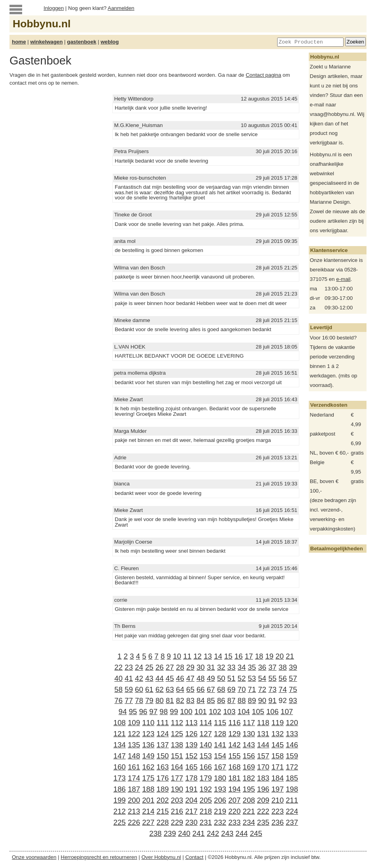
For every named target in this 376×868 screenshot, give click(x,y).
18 (259, 656)
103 (229, 712)
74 (283, 689)
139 (191, 745)
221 (249, 811)
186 (120, 789)
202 (163, 800)
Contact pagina (263, 75)
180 (220, 778)
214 (148, 811)
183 (263, 778)
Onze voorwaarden (34, 857)
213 (134, 811)
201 (148, 800)
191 (191, 789)
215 (163, 811)
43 (149, 678)
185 (292, 778)
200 (134, 800)
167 (220, 767)
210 (277, 800)
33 (231, 667)
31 (211, 667)
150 (163, 756)
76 (118, 700)
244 (242, 833)
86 (221, 700)
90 (262, 700)
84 (201, 700)
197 (277, 789)
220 (234, 811)
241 (199, 833)
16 (239, 656)
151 (177, 756)
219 (220, 811)
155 (234, 756)
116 (234, 723)
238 (156, 833)
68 (221, 689)
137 (163, 745)
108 (120, 723)
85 (211, 700)
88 (242, 700)
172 (292, 767)
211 (292, 800)
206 (220, 800)
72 (262, 689)
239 (170, 833)
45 (170, 678)
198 (292, 789)
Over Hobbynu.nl (161, 857)
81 (170, 700)
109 (134, 723)
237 (292, 822)
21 (290, 656)
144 (263, 745)
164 (177, 767)
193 (220, 789)
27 (170, 667)
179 (206, 778)
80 (160, 700)
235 (263, 822)
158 (277, 756)
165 (191, 767)
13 (208, 656)
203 (177, 800)
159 (292, 756)
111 (163, 723)
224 (292, 811)
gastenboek (82, 42)
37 (273, 667)
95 (133, 712)
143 (249, 745)
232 (220, 822)
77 (129, 700)
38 (283, 667)
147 (120, 756)
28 (180, 667)
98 (164, 712)
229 (177, 822)
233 (234, 822)
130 (249, 734)
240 (184, 833)
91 (273, 700)
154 (220, 756)
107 (287, 712)
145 (277, 745)
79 (149, 700)
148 (134, 756)
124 (163, 734)
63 (170, 689)
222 (263, 811)
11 (187, 656)
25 (149, 667)
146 (292, 745)
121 (120, 734)
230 (191, 822)
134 (120, 745)
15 (228, 656)
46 (180, 678)
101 (201, 712)
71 (252, 689)
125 (177, 734)
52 (242, 678)
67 (211, 689)
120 (292, 723)
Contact (195, 857)
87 (231, 700)
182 (249, 778)
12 (197, 656)
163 (163, 767)
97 (154, 712)
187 (134, 789)
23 (129, 667)
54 (262, 678)
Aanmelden (121, 8)
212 (120, 811)
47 (190, 678)
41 (129, 678)
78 (139, 700)
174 (134, 778)
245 (256, 833)
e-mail (343, 279)
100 (186, 712)
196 (263, 789)
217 (191, 811)
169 (249, 767)
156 (249, 756)
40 (118, 678)
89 (252, 700)
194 (234, 789)
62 (160, 689)
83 (190, 700)
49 (211, 678)
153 (206, 756)
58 (118, 689)
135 (134, 745)
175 (148, 778)
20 (280, 656)
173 (120, 778)
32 (221, 667)
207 (234, 800)
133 (292, 734)
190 (177, 789)
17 (249, 656)
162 (148, 767)
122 (134, 734)
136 (148, 745)
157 (263, 756)
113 (191, 723)
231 (206, 822)
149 (148, 756)
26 (160, 667)
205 (206, 800)
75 (293, 689)
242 (213, 833)
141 (220, 745)
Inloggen (54, 8)
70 (242, 689)
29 (190, 667)
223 (277, 811)
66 (201, 689)
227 (148, 822)
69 (231, 689)
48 (201, 678)
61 (149, 689)
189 (163, 789)
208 (249, 800)
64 (180, 689)
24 (139, 667)
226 (134, 822)
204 (191, 800)
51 (231, 678)
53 (252, 678)
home (19, 42)
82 (180, 700)
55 (273, 678)
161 (134, 767)
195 (249, 789)
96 (143, 712)
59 (129, 689)
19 (269, 656)
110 (148, 723)
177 (177, 778)
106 (272, 712)
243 (227, 833)
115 (220, 723)
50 (221, 678)
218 (206, 811)
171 (277, 767)
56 (283, 678)
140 (206, 745)
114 (206, 723)
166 (206, 767)
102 (215, 712)
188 (148, 789)
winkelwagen (46, 42)
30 (201, 667)
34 (242, 667)
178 (191, 778)
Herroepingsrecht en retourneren (99, 857)
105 (258, 712)
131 (263, 734)
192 (206, 789)
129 (234, 734)
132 (277, 734)
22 (118, 667)
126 (191, 734)
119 (277, 723)
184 (277, 778)
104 (244, 712)
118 (263, 723)
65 (190, 689)
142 (234, 745)
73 (273, 689)
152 (191, 756)
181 (234, 778)
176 (163, 778)
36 (262, 667)
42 (139, 678)
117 (249, 723)
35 (252, 667)
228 (163, 822)
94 (123, 712)
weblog (110, 42)
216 (177, 811)
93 (293, 700)
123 (148, 734)
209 (263, 800)
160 (120, 767)
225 (120, 822)
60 (139, 689)
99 (174, 712)
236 (277, 822)
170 (263, 767)
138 (177, 745)
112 (177, 723)
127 (206, 734)
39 (293, 667)
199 (120, 800)
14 (218, 656)
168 (234, 767)
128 (220, 734)
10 (177, 656)
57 (293, 678)
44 (160, 678)
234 (249, 822)
